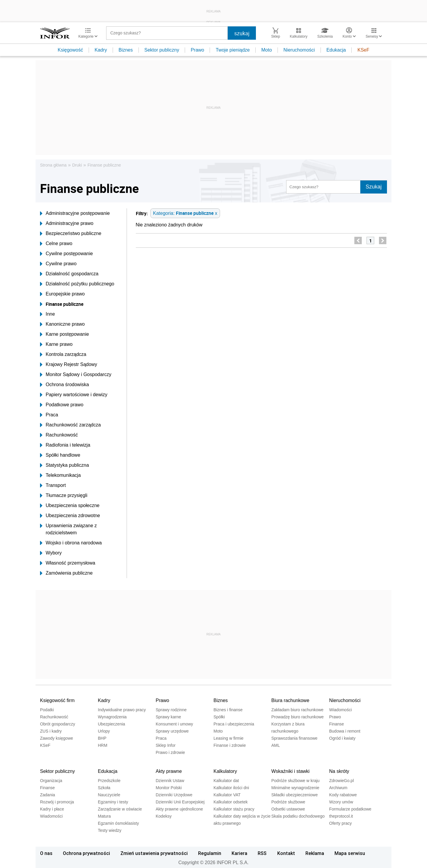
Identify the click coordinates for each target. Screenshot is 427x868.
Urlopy (104, 731)
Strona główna (53, 165)
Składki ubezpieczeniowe (294, 795)
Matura (104, 816)
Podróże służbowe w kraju (295, 781)
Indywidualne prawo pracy (122, 710)
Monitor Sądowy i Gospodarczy (76, 375)
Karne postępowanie (64, 334)
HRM (103, 745)
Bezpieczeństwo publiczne (71, 234)
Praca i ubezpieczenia (234, 724)
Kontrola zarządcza (63, 354)
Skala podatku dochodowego (298, 816)
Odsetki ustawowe (288, 809)
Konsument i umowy (174, 724)
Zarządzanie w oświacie (120, 809)
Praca (49, 415)
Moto (267, 50)
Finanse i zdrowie (230, 745)
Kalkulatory (225, 771)
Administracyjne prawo (67, 223)
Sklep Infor (166, 745)
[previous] (358, 240)
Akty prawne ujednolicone (179, 809)
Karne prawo (56, 344)
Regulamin (210, 853)
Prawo (197, 50)
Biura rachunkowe (290, 700)
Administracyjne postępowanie (75, 213)
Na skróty (339, 771)
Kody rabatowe (343, 795)
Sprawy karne (168, 717)
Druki (77, 165)
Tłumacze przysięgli (64, 495)
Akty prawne (169, 771)
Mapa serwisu (350, 853)
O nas (46, 853)
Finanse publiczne (104, 165)
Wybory (51, 553)
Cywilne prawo (58, 264)
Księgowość (70, 50)
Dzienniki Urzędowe (174, 795)
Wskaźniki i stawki (290, 771)
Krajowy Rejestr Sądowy (68, 365)
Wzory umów (341, 802)
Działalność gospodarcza (69, 274)
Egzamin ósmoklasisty (118, 823)
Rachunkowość (59, 435)
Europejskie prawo (62, 294)
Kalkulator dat (226, 781)
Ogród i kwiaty (342, 738)
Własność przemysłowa (68, 563)
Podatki (47, 710)
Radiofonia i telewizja (65, 445)
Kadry (101, 50)
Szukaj (374, 187)
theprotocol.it (341, 816)
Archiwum (338, 788)
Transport (53, 485)
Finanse (337, 724)
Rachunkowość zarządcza (70, 425)
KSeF (363, 50)
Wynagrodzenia (112, 717)
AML (276, 745)
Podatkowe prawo (62, 405)
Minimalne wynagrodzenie (295, 788)
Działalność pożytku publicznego (77, 284)
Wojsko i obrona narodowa (71, 543)
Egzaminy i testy (113, 802)
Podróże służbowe (288, 802)
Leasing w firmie (228, 738)
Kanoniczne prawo (62, 324)
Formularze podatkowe (350, 809)
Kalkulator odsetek (231, 802)
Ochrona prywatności (86, 853)
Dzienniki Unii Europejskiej (180, 802)
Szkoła (104, 788)
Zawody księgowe (56, 738)
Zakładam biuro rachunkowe (297, 710)
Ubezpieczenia (111, 724)
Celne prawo (56, 244)
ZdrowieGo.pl (341, 781)
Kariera (239, 853)
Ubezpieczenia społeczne (70, 506)
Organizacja (51, 781)
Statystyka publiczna (64, 465)
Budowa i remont (345, 731)
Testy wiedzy (110, 830)
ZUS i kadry (51, 731)
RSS (262, 853)
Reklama (315, 853)
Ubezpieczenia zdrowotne (70, 516)
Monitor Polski (169, 788)
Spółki (219, 717)
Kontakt (286, 853)
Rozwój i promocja (57, 802)
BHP (102, 738)
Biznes (126, 50)
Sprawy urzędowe (172, 731)
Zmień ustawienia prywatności (154, 853)
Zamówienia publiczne (66, 573)
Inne (47, 314)
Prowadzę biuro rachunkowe (298, 717)
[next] (383, 240)
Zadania (48, 795)
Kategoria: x (185, 213)
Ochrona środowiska (64, 385)
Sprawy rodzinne (171, 710)
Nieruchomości (299, 50)
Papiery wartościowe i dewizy (74, 395)
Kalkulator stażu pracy (234, 809)
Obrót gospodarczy (58, 724)
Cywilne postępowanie (66, 254)
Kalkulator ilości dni (231, 788)
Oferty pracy (340, 823)
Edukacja (336, 50)
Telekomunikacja (60, 475)
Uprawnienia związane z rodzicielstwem (68, 529)
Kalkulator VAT (227, 795)
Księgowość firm (57, 700)
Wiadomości (340, 710)
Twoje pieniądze (233, 50)
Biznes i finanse (228, 710)
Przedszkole (109, 781)
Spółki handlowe (60, 455)
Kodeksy (164, 816)
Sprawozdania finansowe (294, 738)
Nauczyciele (109, 795)
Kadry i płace (52, 809)
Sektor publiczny (162, 50)
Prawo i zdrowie (170, 752)
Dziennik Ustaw (170, 781)
